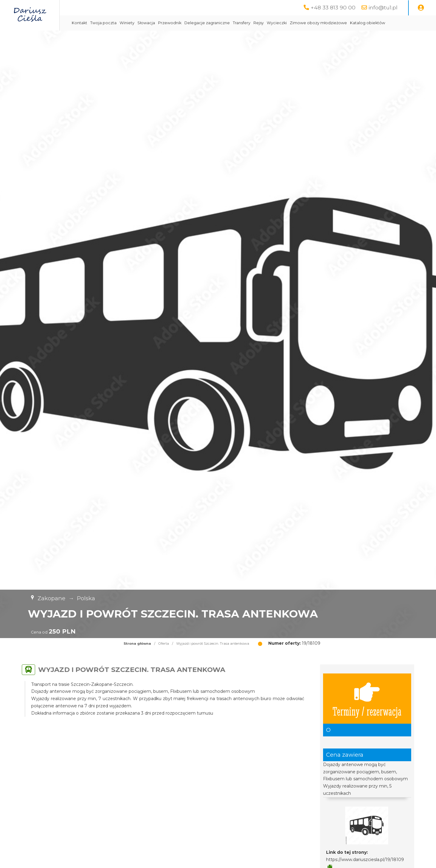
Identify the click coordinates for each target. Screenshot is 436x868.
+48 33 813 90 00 (333, 7)
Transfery (291, 23)
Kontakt (129, 23)
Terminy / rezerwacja (367, 714)
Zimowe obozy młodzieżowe (368, 23)
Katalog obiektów (139, 38)
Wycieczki (326, 23)
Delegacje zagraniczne (257, 23)
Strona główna (137, 659)
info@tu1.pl (383, 7)
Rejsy (308, 23)
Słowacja (196, 23)
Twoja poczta (153, 23)
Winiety (177, 23)
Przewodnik (219, 23)
